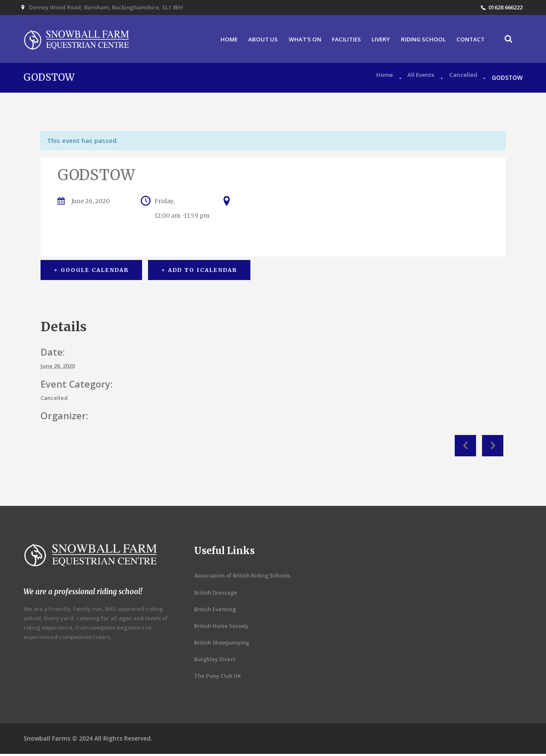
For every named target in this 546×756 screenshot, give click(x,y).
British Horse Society (222, 628)
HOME (220, 40)
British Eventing (215, 611)
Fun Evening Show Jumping (465, 448)
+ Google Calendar (91, 272)
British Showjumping (222, 645)
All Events (420, 80)
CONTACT (469, 40)
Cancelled (463, 80)
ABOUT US (255, 40)
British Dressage (216, 595)
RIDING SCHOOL (421, 40)
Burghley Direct (215, 661)
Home (382, 80)
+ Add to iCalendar (200, 272)
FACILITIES (341, 40)
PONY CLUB (493, 448)
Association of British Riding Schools (243, 578)
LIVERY (376, 40)
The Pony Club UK (218, 678)
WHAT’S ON (298, 40)
